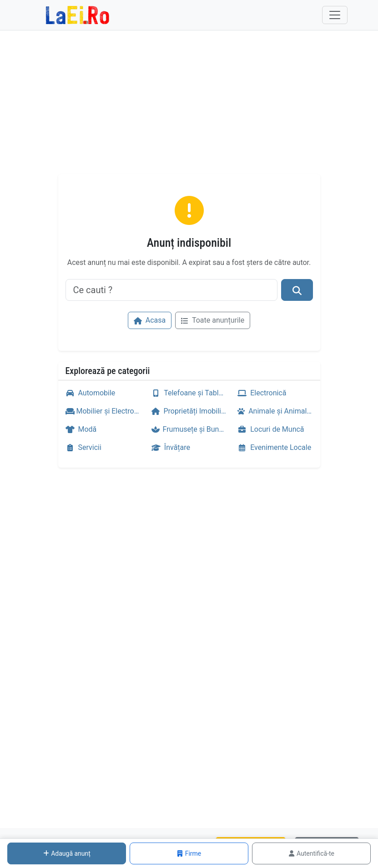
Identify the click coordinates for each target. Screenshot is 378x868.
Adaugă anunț (67, 853)
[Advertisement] (189, 106)
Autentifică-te (311, 853)
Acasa (150, 320)
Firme (189, 853)
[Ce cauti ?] (171, 290)
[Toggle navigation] (335, 15)
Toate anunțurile (213, 320)
